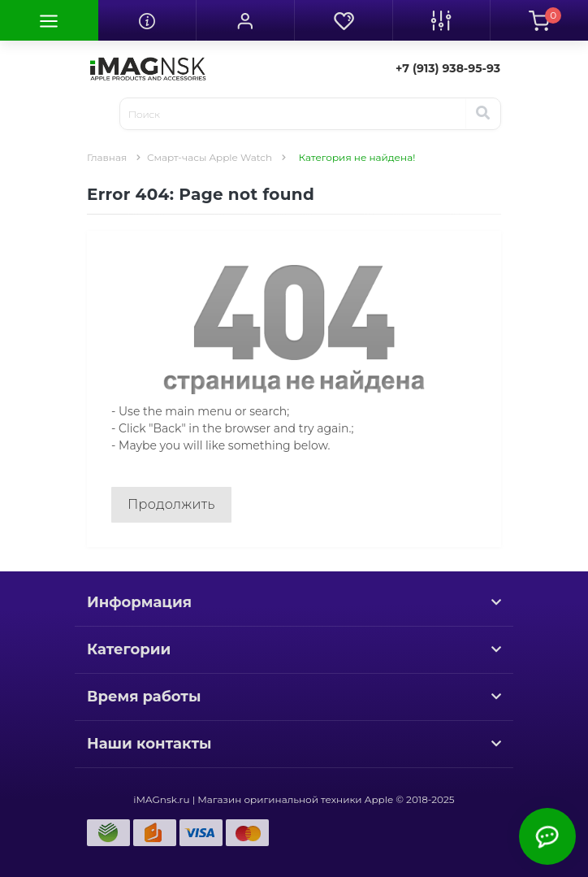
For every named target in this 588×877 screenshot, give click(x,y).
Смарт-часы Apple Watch (210, 157)
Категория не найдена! (357, 157)
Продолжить (171, 504)
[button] (245, 20)
